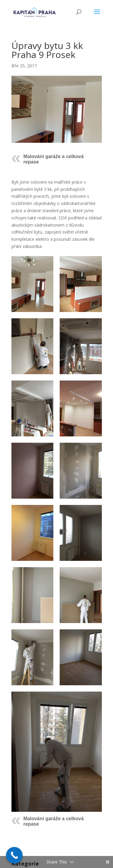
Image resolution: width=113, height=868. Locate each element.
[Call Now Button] (14, 855)
